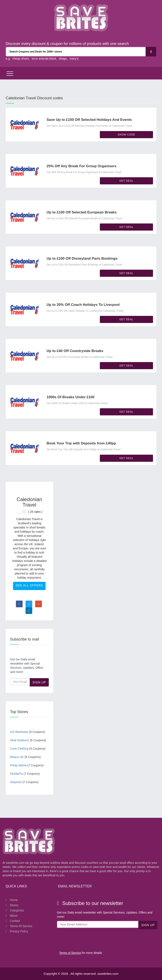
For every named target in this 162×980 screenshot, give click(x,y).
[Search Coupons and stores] (76, 52)
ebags (63, 59)
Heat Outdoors (28, 740)
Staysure (24, 782)
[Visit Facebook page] (19, 604)
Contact (15, 921)
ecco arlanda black (44, 59)
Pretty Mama (27, 765)
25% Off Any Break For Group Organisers (82, 166)
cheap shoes (21, 59)
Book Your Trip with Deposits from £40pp (81, 443)
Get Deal (126, 181)
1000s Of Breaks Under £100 (71, 397)
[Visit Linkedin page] (29, 611)
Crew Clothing (28, 749)
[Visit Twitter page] (29, 604)
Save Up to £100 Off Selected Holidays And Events (89, 120)
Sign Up (39, 682)
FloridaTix (25, 774)
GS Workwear (28, 732)
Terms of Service (21, 926)
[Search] (151, 52)
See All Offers (29, 585)
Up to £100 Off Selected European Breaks (82, 212)
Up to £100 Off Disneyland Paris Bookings (82, 258)
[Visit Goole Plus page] (39, 604)
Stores (14, 905)
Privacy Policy (19, 931)
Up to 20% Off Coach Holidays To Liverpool (83, 305)
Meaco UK (25, 757)
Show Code (126, 135)
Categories (17, 910)
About (14, 916)
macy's (74, 59)
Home (14, 900)
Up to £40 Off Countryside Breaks (75, 351)
